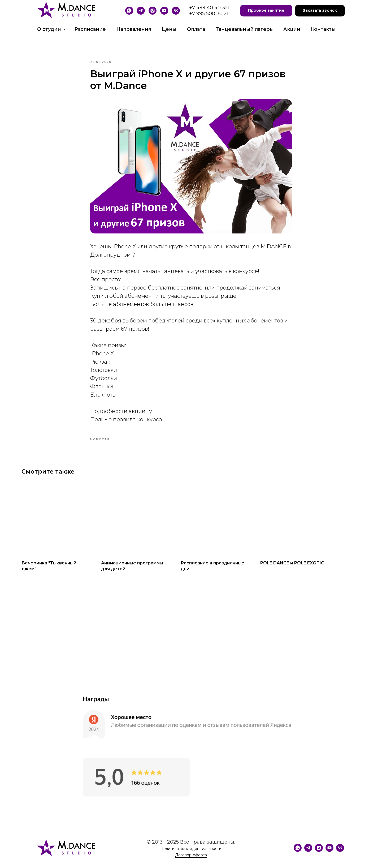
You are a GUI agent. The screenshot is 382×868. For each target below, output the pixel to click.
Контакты (323, 29)
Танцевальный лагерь (244, 29)
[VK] (176, 11)
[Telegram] (141, 11)
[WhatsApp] (129, 11)
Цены (169, 29)
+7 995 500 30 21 (209, 14)
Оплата (196, 29)
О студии (50, 29)
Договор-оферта (191, 862)
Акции (292, 29)
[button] (266, 11)
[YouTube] (164, 11)
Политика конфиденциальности (191, 855)
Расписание (90, 29)
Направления (134, 29)
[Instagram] (153, 11)
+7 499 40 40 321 (209, 8)
